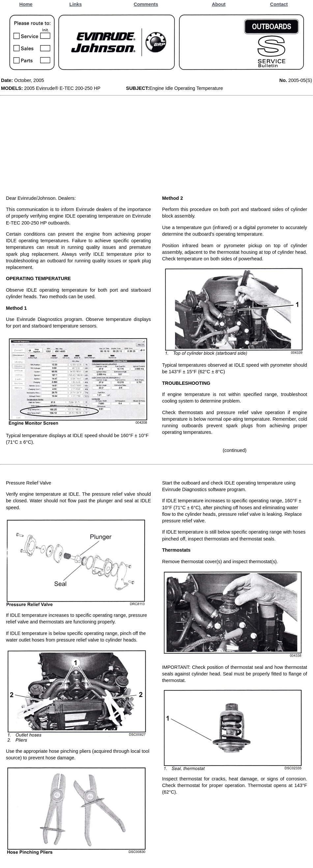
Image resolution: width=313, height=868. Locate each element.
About (219, 4)
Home (26, 4)
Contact (279, 4)
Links (76, 4)
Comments (146, 4)
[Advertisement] (156, 145)
